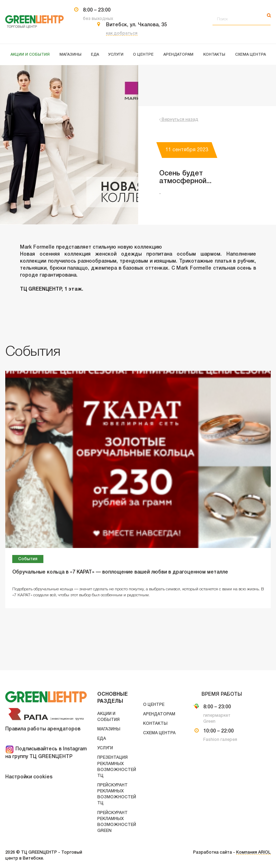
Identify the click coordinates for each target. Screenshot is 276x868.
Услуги (105, 748)
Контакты (155, 724)
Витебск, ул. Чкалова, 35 (136, 25)
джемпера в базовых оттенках (130, 268)
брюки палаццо (69, 268)
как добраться (122, 33)
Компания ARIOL (253, 852)
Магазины (109, 729)
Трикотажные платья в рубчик (217, 261)
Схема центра (159, 733)
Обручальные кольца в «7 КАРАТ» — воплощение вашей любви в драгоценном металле (120, 572)
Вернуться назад (179, 120)
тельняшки (33, 268)
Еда (102, 739)
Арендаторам (159, 714)
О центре (154, 705)
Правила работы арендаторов (43, 729)
